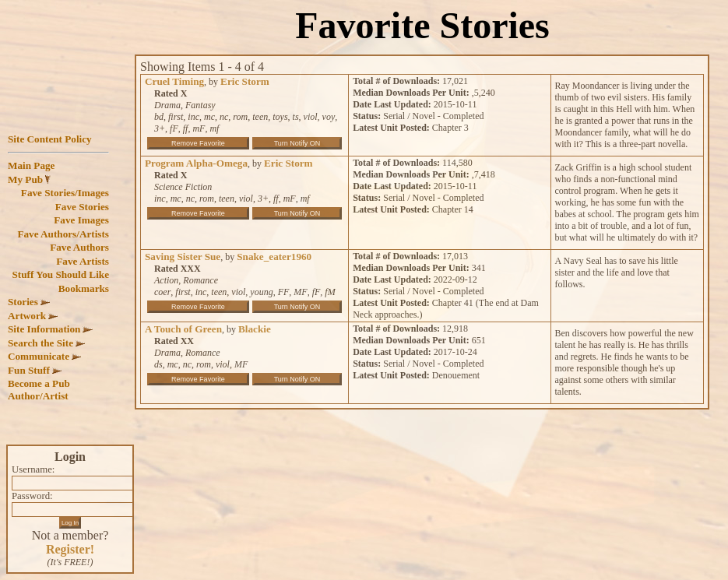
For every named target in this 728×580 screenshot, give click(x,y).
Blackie (255, 329)
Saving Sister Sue (183, 257)
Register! (70, 549)
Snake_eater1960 (274, 257)
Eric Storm (245, 81)
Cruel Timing (174, 81)
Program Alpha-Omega (196, 163)
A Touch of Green (183, 329)
